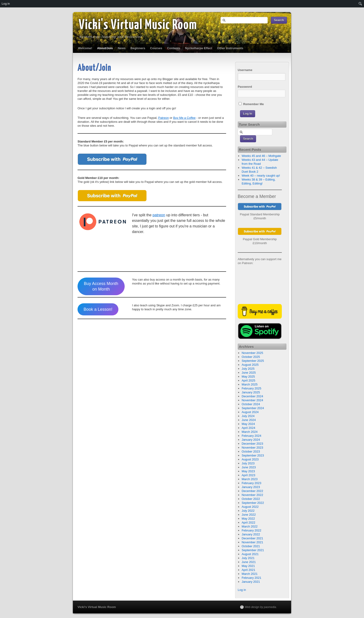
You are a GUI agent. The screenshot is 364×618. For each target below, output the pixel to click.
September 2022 (253, 503)
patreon (159, 215)
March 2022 (250, 526)
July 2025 (248, 369)
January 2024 (251, 440)
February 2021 (252, 578)
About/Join (105, 48)
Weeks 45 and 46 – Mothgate (261, 156)
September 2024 (253, 408)
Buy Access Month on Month (101, 286)
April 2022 (249, 523)
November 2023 (252, 448)
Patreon (164, 118)
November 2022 (252, 495)
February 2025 (252, 388)
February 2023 (252, 483)
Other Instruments (230, 48)
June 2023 (249, 467)
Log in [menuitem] (6, 4)
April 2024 (249, 428)
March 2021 (250, 574)
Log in (242, 590)
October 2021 (251, 546)
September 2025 (253, 361)
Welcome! (85, 48)
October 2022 (251, 499)
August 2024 (250, 412)
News (122, 48)
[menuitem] (360, 4)
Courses (156, 48)
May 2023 (248, 471)
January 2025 (251, 392)
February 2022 (252, 530)
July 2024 (248, 416)
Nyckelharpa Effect (199, 48)
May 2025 (248, 377)
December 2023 (252, 444)
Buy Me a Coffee (184, 118)
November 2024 (252, 400)
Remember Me (251, 104)
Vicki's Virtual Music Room (138, 25)
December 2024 (252, 396)
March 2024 (250, 432)
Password (245, 87)
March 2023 (250, 479)
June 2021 (249, 562)
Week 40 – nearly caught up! (261, 176)
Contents (174, 48)
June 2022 (249, 515)
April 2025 (249, 380)
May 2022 (248, 519)
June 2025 (249, 373)
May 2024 (248, 424)
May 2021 (248, 566)
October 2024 (251, 404)
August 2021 (250, 554)
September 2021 (253, 550)
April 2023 (249, 475)
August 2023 (250, 459)
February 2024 (252, 436)
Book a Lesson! (98, 309)
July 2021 (248, 558)
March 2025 (250, 384)
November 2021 (252, 542)
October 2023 (251, 451)
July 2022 (248, 511)
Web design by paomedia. (261, 607)
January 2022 (251, 534)
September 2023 (253, 455)
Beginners (138, 48)
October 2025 (251, 357)
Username (245, 70)
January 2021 (251, 582)
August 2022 (250, 507)
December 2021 (252, 538)
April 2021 (249, 570)
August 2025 (250, 365)
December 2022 (252, 491)
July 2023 (248, 463)
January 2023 (251, 487)
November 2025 (252, 353)
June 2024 (249, 420)
